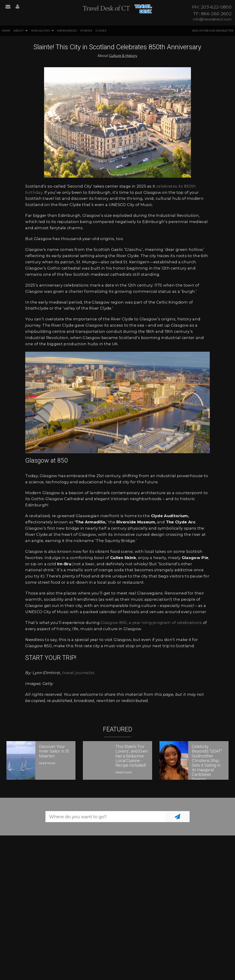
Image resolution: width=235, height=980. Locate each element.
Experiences (67, 31)
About (19, 31)
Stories (86, 31)
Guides (101, 31)
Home (6, 31)
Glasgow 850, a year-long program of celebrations (151, 623)
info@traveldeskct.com (212, 19)
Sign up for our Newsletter (213, 31)
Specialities (41, 31)
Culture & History (123, 56)
